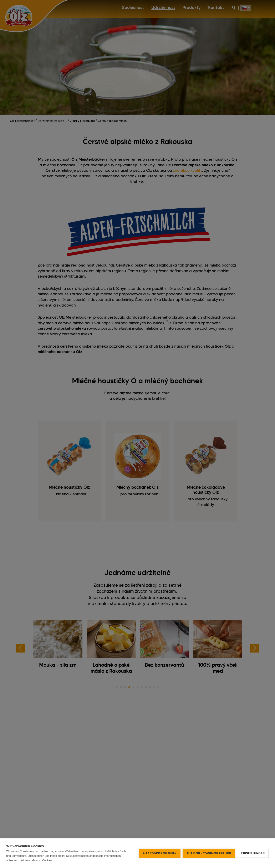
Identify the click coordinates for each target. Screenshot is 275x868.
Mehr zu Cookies (42, 860)
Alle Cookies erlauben (160, 853)
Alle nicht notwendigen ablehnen (209, 853)
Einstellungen (253, 853)
